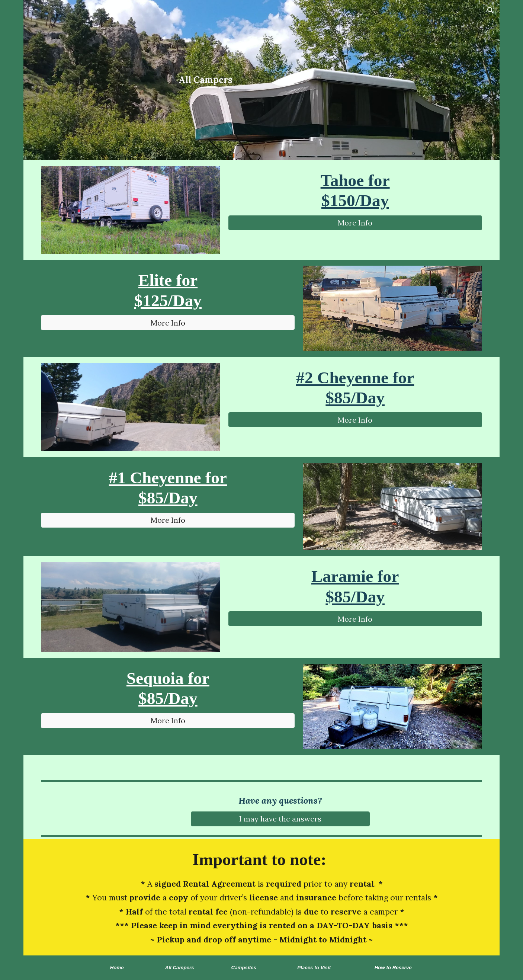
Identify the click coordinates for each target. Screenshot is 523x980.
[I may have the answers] (280, 819)
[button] (491, 10)
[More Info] (355, 223)
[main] (206, 80)
